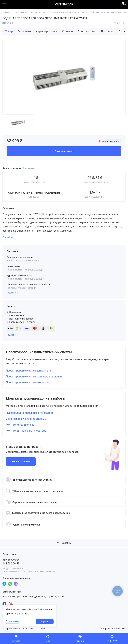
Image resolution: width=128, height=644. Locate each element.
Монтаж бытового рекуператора (26, 432)
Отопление (20, 12)
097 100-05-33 (11, 562)
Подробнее (12, 293)
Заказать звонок (21, 463)
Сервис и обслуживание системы (26, 420)
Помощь (64, 544)
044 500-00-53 (11, 565)
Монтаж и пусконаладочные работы (40, 399)
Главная (7, 12)
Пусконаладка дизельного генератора (30, 414)
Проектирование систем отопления (28, 383)
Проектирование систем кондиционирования (34, 377)
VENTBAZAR (64, 4)
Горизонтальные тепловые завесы (69, 12)
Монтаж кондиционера (20, 426)
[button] (124, 32)
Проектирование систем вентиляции (28, 371)
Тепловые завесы (39, 12)
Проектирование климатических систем (44, 352)
